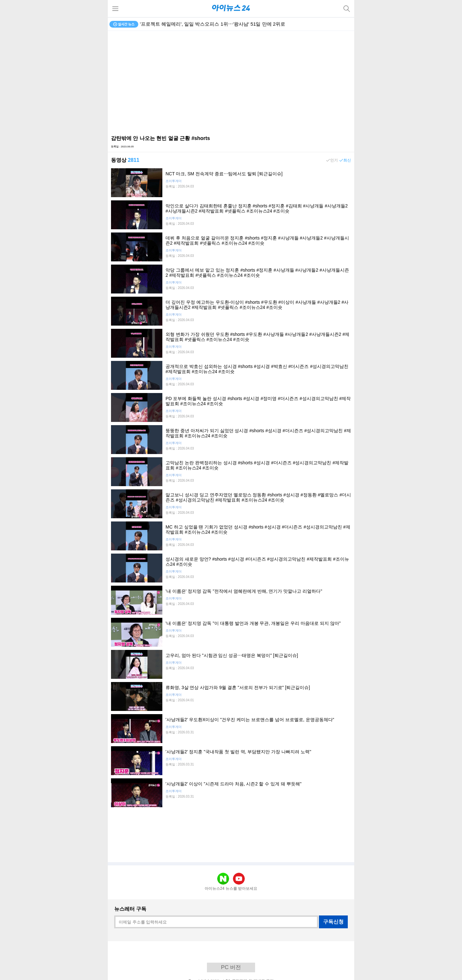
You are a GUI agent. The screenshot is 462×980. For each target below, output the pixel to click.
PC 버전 (231, 967)
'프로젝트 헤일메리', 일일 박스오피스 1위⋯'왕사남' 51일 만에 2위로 (213, 24)
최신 (347, 160)
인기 (334, 160)
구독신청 (333, 922)
